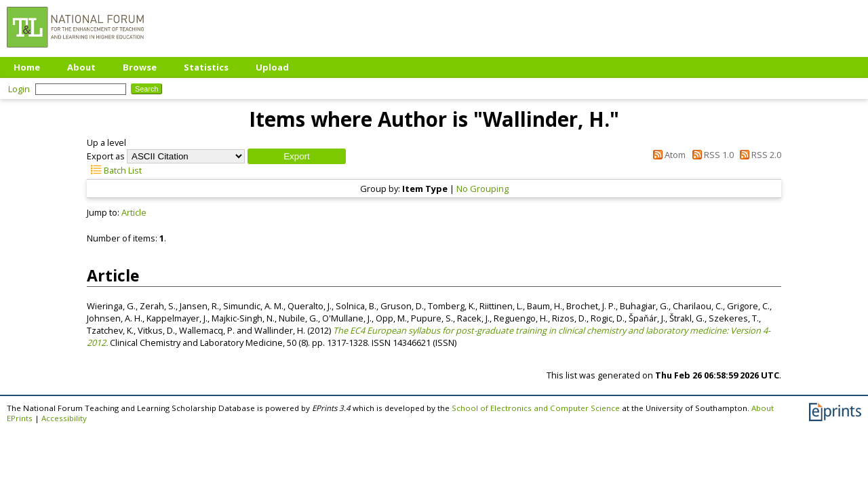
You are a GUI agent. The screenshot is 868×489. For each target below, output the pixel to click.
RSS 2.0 (758, 155)
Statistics (206, 67)
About (81, 67)
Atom (667, 155)
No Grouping (482, 189)
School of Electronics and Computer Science (536, 408)
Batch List (114, 170)
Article (134, 212)
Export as (106, 156)
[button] (297, 156)
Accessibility (64, 418)
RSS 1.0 (710, 155)
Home (27, 67)
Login (19, 89)
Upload (272, 67)
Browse (140, 67)
